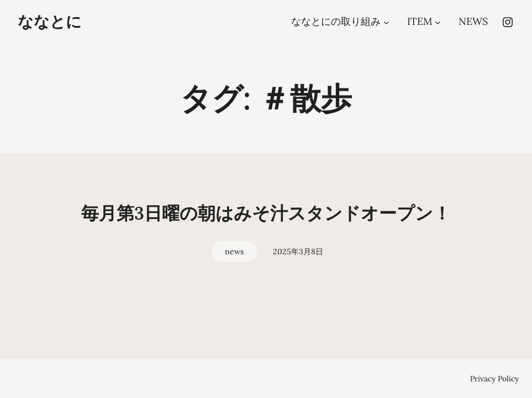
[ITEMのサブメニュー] (438, 22)
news (234, 252)
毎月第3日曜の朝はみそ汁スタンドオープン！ (266, 213)
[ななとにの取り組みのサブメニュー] (386, 22)
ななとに (50, 22)
